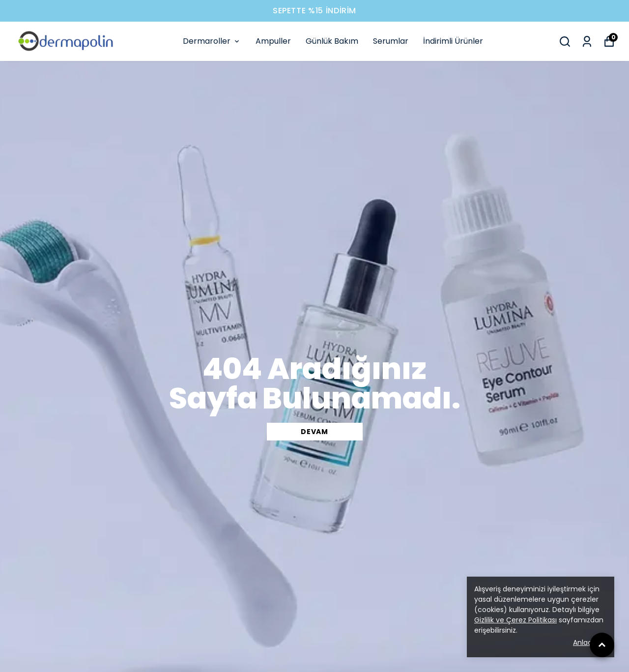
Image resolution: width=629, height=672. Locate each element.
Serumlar (391, 41)
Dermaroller (212, 41)
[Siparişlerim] (587, 42)
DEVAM (314, 432)
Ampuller (273, 41)
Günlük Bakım (332, 41)
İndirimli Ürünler (453, 41)
